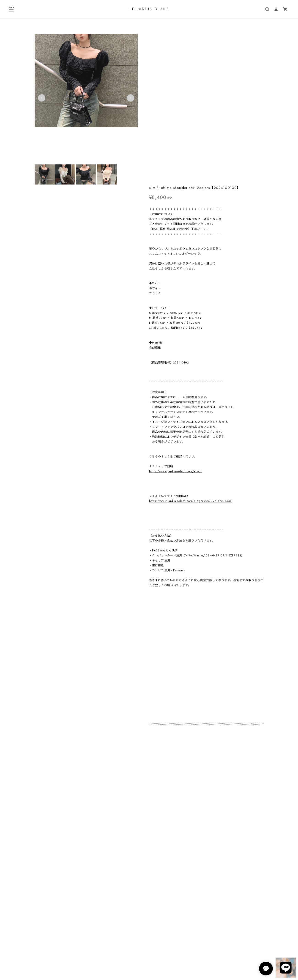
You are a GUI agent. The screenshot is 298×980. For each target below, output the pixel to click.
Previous (42, 99)
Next (131, 99)
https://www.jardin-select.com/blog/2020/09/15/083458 (190, 351)
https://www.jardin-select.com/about (175, 321)
